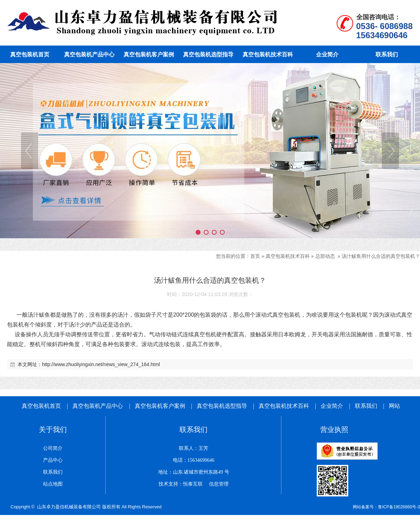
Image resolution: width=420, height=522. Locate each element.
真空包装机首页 (41, 406)
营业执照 (334, 430)
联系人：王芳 (194, 448)
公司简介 (53, 448)
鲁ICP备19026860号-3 (399, 507)
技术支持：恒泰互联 (181, 484)
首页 (255, 256)
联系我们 (366, 406)
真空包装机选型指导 (222, 406)
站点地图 (53, 484)
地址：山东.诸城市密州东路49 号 (194, 472)
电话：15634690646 (194, 460)
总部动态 (325, 256)
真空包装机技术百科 (288, 256)
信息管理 (216, 484)
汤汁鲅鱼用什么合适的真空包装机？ (381, 256)
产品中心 (53, 460)
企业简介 (332, 406)
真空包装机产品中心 (98, 406)
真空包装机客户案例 (160, 406)
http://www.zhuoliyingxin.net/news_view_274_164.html (101, 364)
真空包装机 (286, 315)
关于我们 (53, 430)
